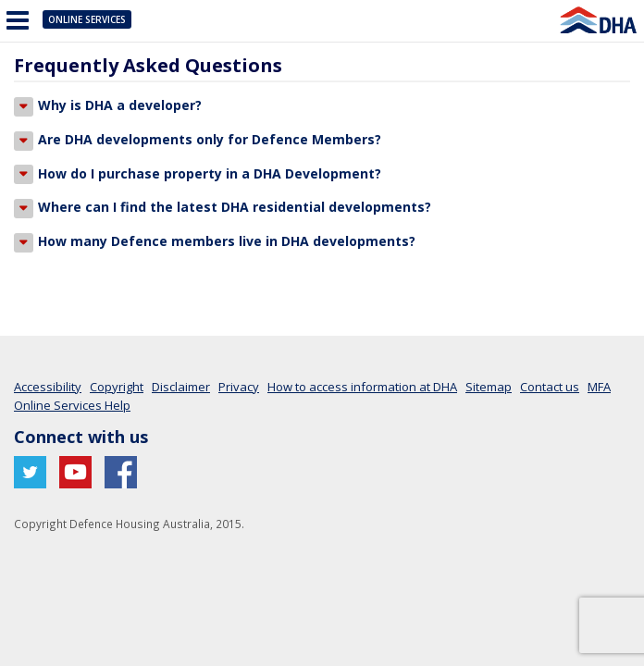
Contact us (550, 387)
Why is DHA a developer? (108, 106)
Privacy (239, 387)
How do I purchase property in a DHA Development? (198, 175)
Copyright (117, 387)
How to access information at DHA (362, 387)
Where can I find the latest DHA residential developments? (223, 208)
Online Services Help (72, 405)
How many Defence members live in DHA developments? (215, 242)
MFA (599, 387)
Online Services (87, 19)
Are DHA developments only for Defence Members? (198, 141)
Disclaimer (181, 387)
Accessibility (48, 387)
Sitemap (489, 387)
